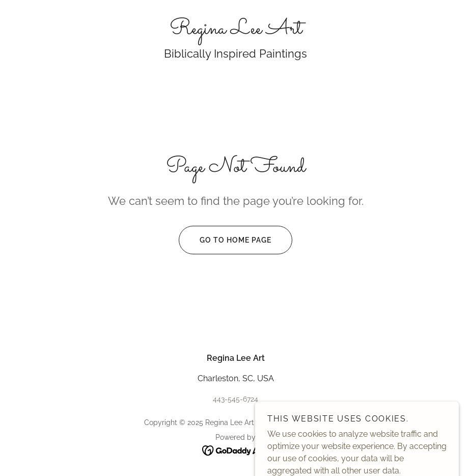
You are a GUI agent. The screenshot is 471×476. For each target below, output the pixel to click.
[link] (235, 31)
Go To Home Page (225, 240)
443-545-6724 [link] (235, 399)
